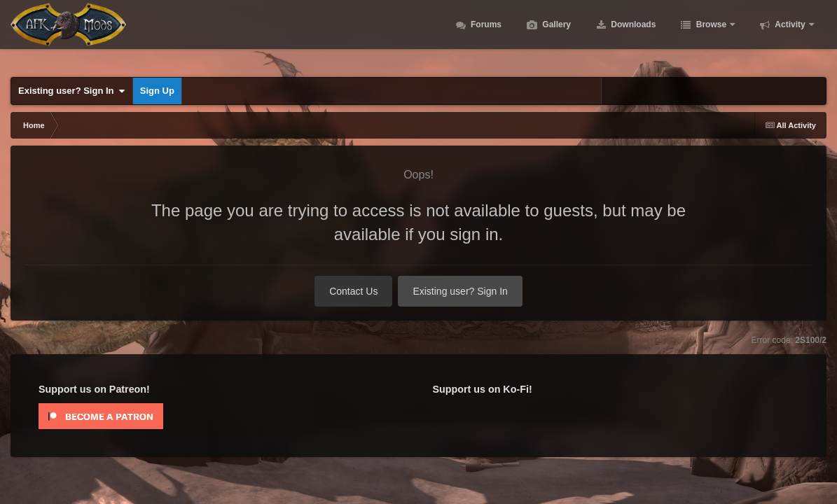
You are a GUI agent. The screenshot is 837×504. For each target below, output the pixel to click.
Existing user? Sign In (72, 91)
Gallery (555, 35)
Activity (790, 35)
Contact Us (353, 291)
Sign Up (157, 91)
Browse (711, 35)
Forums (485, 35)
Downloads (632, 35)
